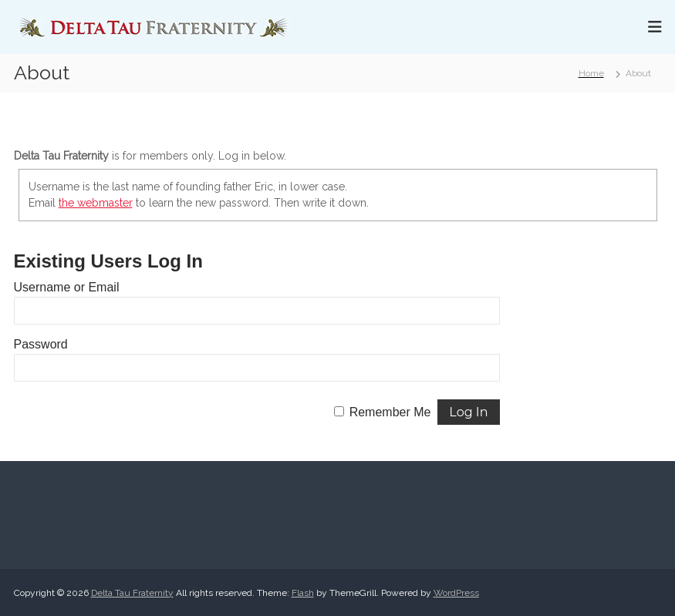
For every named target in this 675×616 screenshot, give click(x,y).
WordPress (456, 593)
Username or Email (67, 287)
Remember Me (390, 412)
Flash (303, 593)
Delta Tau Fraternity (132, 593)
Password (41, 344)
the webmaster (96, 203)
